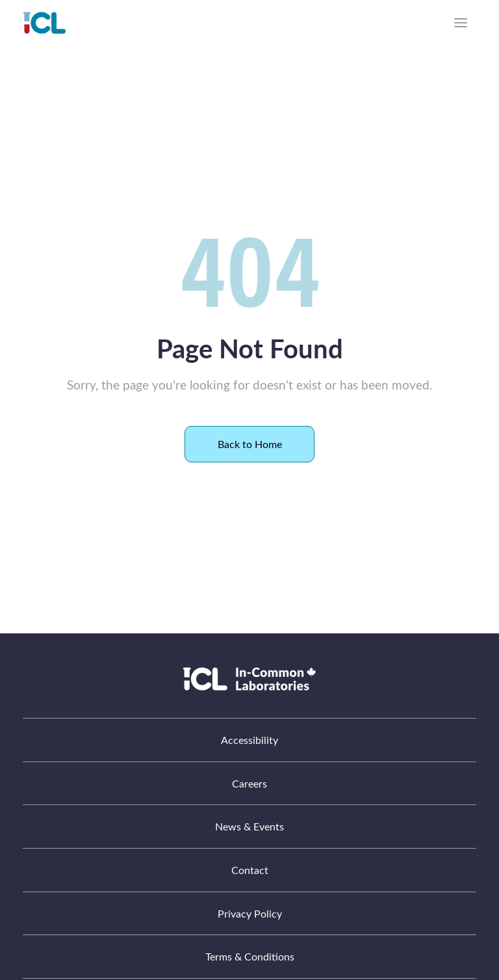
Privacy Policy (250, 913)
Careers (249, 783)
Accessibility (249, 740)
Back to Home (250, 444)
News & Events (249, 826)
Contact (250, 870)
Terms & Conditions (250, 956)
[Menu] (461, 23)
